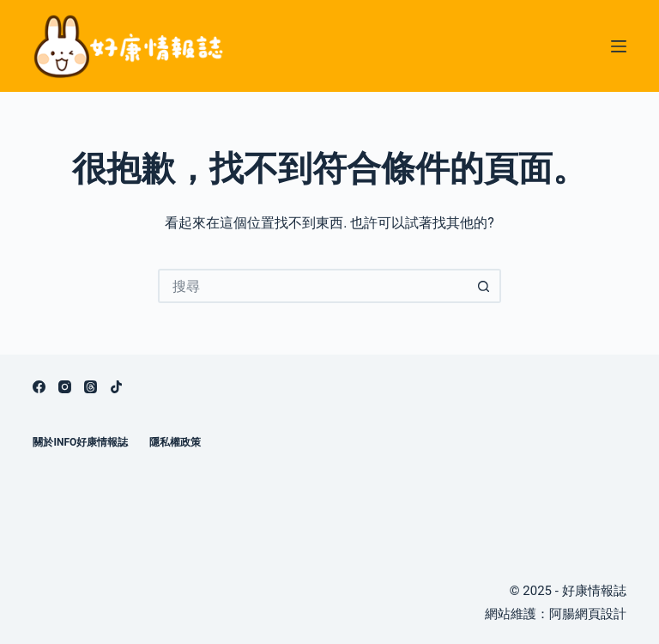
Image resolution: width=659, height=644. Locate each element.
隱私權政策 (175, 442)
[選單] (619, 46)
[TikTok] (116, 387)
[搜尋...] (312, 286)
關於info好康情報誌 (80, 442)
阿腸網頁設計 (588, 614)
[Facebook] (39, 387)
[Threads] (91, 387)
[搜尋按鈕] (484, 286)
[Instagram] (65, 387)
